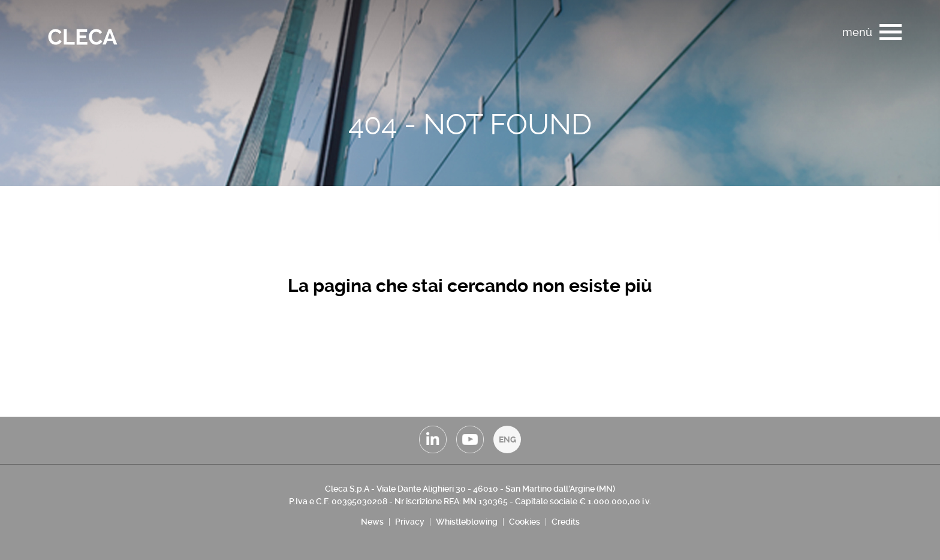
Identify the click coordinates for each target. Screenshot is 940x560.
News (372, 522)
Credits (566, 522)
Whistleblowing (467, 522)
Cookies (525, 522)
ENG (507, 439)
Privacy (410, 522)
